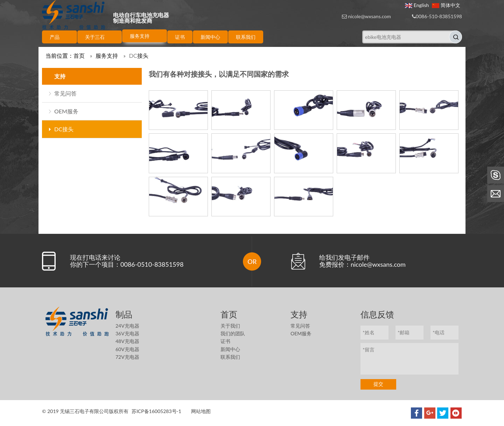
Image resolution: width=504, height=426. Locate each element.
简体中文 (446, 5)
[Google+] (430, 413)
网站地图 (201, 411)
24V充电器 (127, 326)
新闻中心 (230, 349)
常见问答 (65, 93)
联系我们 (230, 357)
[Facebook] (416, 413)
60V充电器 (127, 349)
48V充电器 (127, 341)
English (417, 5)
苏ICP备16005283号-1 (156, 411)
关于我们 (230, 326)
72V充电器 (127, 357)
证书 (225, 341)
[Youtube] (456, 413)
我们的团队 (233, 333)
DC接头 (64, 129)
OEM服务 (66, 111)
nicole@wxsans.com (370, 16)
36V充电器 (127, 333)
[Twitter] (443, 413)
